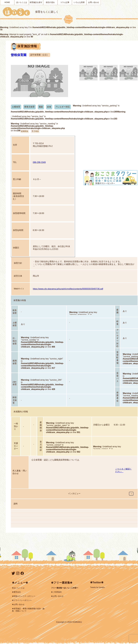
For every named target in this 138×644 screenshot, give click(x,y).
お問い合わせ (94, 2)
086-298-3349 (39, 162)
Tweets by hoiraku (97, 587)
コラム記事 (65, 2)
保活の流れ (50, 2)
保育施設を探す (36, 2)
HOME (7, 2)
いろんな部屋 (79, 2)
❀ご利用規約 (56, 592)
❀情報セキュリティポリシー (24, 596)
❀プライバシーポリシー (22, 600)
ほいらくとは (22, 2)
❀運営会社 (16, 592)
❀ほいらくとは (18, 588)
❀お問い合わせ (18, 604)
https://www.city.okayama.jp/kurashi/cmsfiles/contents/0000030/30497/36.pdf (68, 289)
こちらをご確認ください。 (124, 470)
